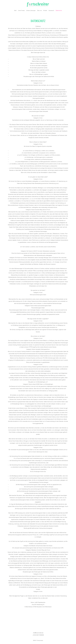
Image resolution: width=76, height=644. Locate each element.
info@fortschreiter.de (38, 633)
